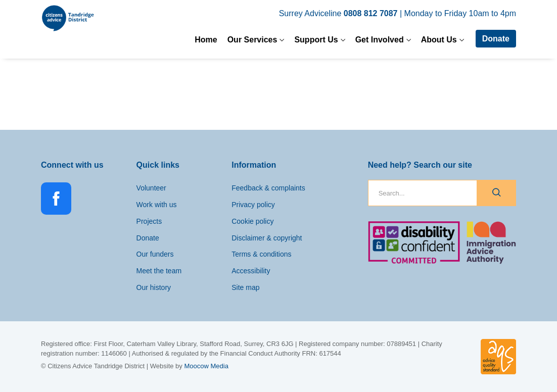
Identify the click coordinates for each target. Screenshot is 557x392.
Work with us (157, 205)
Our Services (252, 40)
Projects (149, 221)
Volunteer (151, 188)
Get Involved (380, 40)
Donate (496, 39)
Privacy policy (253, 205)
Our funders (155, 254)
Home (206, 40)
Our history (154, 287)
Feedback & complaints (268, 188)
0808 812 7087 (371, 13)
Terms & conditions (261, 254)
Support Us (316, 40)
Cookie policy (252, 221)
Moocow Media (206, 366)
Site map (245, 287)
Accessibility (251, 271)
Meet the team (159, 271)
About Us (439, 40)
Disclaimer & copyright (267, 238)
